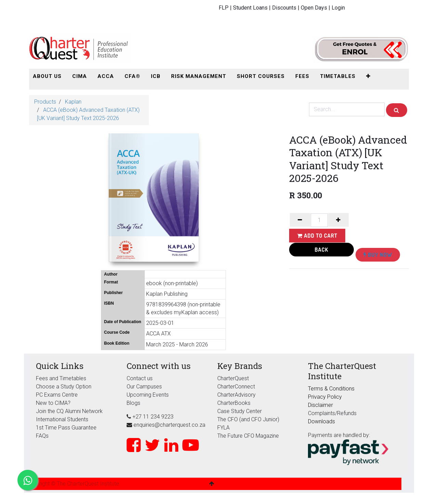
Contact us (140, 378)
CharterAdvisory (236, 395)
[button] (368, 76)
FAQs (42, 436)
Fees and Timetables (61, 378)
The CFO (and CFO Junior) (248, 419)
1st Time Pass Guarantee (67, 428)
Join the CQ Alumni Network (69, 411)
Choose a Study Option (64, 387)
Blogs (133, 403)
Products (45, 102)
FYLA (223, 428)
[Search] (397, 110)
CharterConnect (236, 387)
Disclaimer (320, 405)
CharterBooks (234, 403)
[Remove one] (300, 220)
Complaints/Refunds (332, 413)
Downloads (321, 421)
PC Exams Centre (57, 395)
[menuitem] (47, 76)
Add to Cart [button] (317, 236)
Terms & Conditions (331, 389)
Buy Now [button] (378, 255)
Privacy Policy (325, 397)
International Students (62, 419)
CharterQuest (233, 378)
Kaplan (73, 102)
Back (322, 250)
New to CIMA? (53, 403)
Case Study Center (240, 411)
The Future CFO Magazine (248, 436)
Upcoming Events (148, 395)
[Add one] (338, 220)
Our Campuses (144, 387)
